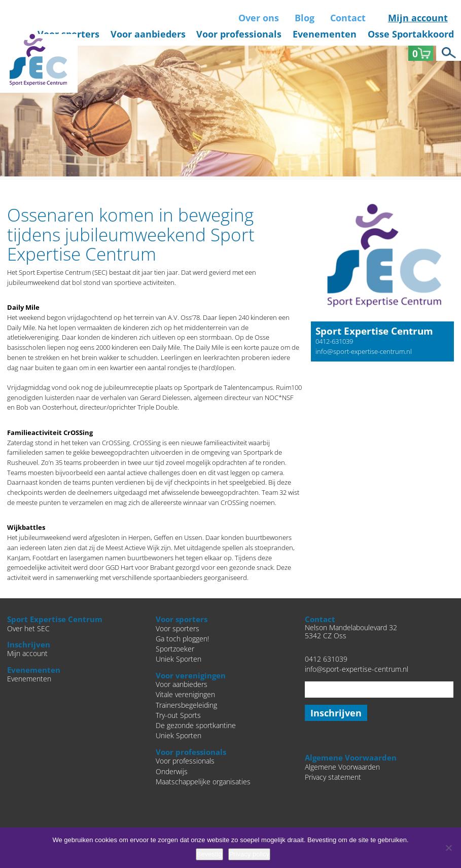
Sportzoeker (175, 649)
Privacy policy (249, 854)
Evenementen (325, 34)
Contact (348, 18)
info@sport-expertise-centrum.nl (364, 351)
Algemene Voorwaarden (342, 767)
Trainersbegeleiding (186, 705)
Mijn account (418, 18)
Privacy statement (333, 777)
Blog (305, 18)
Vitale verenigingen (185, 695)
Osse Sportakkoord (411, 34)
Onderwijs (172, 772)
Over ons (259, 18)
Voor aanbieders (148, 34)
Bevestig (209, 854)
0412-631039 (334, 341)
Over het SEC (28, 629)
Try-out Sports (178, 715)
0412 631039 (326, 659)
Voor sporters (178, 629)
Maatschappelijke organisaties (203, 782)
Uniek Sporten (179, 659)
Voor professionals (239, 34)
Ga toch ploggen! (182, 639)
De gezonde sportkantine (196, 726)
